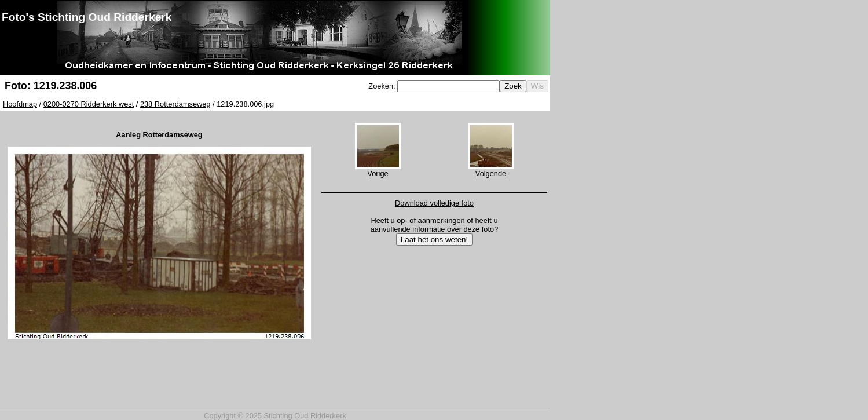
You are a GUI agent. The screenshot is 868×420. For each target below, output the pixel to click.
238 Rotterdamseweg (175, 104)
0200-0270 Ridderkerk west (89, 104)
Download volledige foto (434, 203)
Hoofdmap (20, 104)
